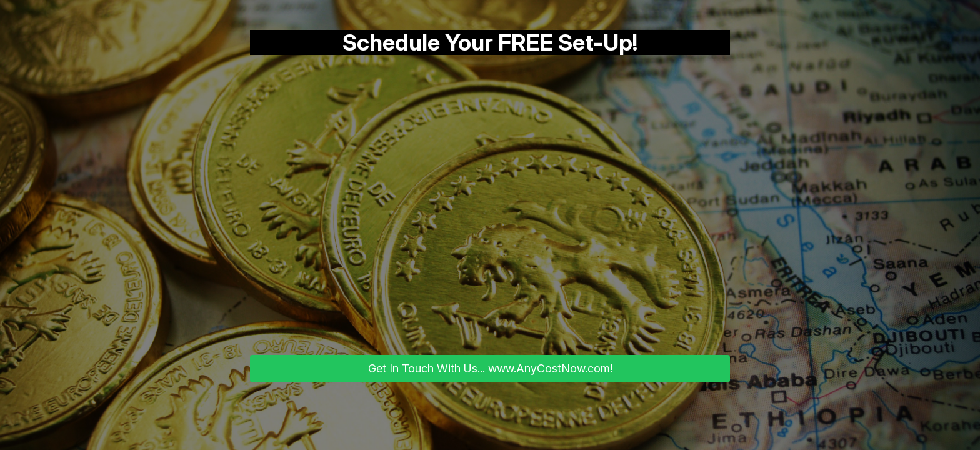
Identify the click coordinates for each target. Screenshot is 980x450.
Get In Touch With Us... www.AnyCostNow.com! (490, 368)
